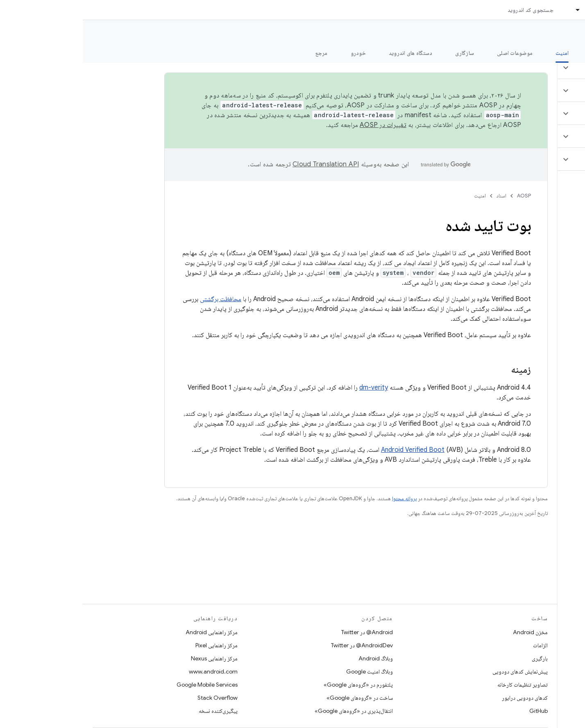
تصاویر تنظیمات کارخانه (440, 685)
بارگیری (457, 658)
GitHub (456, 711)
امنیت (397, 196)
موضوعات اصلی (432, 53)
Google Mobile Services (124, 685)
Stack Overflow (135, 698)
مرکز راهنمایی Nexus (132, 658)
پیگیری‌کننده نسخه (135, 711)
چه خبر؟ (566, 53)
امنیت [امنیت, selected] (479, 53)
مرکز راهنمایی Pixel (134, 645)
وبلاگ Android (293, 658)
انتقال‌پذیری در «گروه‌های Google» (271, 711)
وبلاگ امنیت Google (287, 671)
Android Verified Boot (330, 450)
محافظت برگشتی (138, 299)
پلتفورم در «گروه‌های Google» (275, 685)
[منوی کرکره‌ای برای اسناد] (492, 10)
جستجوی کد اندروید (448, 10)
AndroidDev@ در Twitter (279, 645)
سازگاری (382, 53)
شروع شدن (521, 53)
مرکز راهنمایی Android (129, 632)
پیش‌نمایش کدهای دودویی (437, 671)
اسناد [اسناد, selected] (508, 10)
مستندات (564, 33)
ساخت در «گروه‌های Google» (277, 698)
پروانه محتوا (322, 498)
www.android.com (130, 671)
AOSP (441, 196)
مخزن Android (448, 632)
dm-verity (291, 388)
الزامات (458, 645)
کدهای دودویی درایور (442, 698)
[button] (536, 68)
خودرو (275, 53)
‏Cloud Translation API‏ (243, 164)
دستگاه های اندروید (328, 53)
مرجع (239, 53)
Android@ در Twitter (284, 632)
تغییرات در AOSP (300, 125)
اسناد (419, 196)
